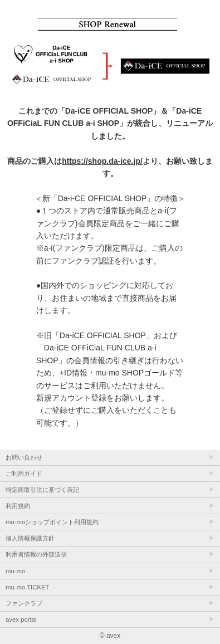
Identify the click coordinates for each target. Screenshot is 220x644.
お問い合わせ (24, 457)
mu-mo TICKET (27, 587)
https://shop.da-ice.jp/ (102, 161)
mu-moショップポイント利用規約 (52, 522)
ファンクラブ (24, 603)
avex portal (21, 619)
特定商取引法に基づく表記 (42, 490)
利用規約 (18, 506)
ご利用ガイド (24, 474)
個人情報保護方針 (30, 538)
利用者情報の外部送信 (36, 554)
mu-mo (15, 571)
